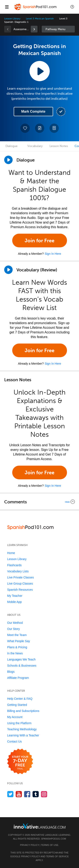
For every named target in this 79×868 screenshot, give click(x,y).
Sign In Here (53, 254)
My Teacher (15, 596)
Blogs (11, 672)
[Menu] (7, 7)
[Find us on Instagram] (44, 794)
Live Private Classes (21, 577)
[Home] (36, 10)
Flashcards (14, 565)
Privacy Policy (29, 845)
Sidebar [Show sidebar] (58, 29)
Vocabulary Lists (18, 571)
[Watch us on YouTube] (19, 794)
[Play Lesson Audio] (40, 71)
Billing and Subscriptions (23, 711)
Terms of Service (57, 856)
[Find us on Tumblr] (36, 794)
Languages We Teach (21, 659)
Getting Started (17, 705)
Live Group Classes (20, 584)
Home (11, 553)
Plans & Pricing (17, 647)
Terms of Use (50, 845)
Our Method (15, 623)
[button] (72, 7)
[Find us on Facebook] (27, 794)
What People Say (19, 641)
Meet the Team (17, 635)
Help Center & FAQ (20, 699)
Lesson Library (12, 19)
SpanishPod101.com (54, 839)
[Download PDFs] (54, 128)
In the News (15, 653)
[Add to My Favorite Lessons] (25, 128)
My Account (15, 717)
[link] (34, 29)
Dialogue (11, 146)
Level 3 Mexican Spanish (40, 19)
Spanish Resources (20, 590)
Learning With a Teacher (23, 735)
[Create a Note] (40, 128)
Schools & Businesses (22, 666)
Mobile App (14, 602)
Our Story (13, 629)
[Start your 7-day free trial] (20, 762)
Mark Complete (33, 111)
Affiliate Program (18, 678)
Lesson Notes (59, 146)
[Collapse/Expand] (39, 502)
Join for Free (39, 241)
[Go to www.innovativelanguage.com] (40, 826)
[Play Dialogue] (8, 160)
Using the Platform (19, 723)
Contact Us (14, 741)
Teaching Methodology (22, 729)
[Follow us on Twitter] (10, 794)
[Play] (8, 270)
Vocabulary (35, 146)
